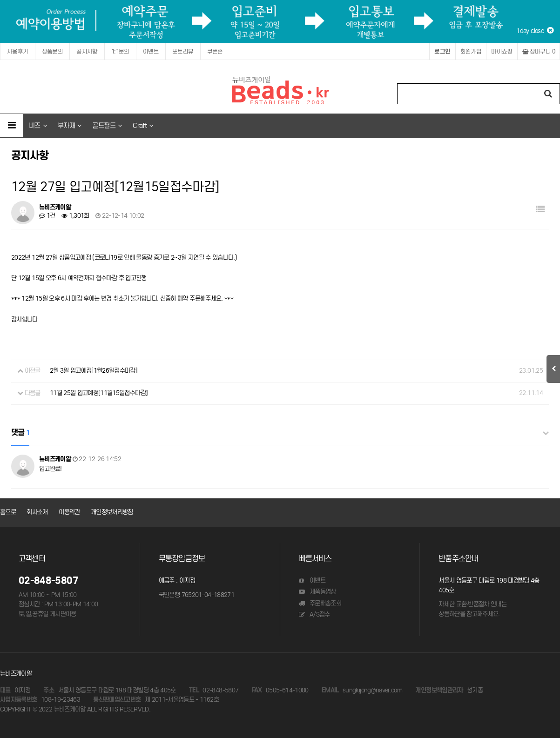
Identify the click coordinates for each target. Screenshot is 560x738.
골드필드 (107, 125)
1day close (535, 31)
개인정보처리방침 (112, 512)
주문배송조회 (320, 603)
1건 (47, 216)
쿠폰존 (215, 51)
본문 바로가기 (0, 0)
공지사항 (87, 51)
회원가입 (471, 51)
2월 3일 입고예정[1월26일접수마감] (94, 371)
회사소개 (37, 512)
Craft (143, 125)
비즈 (38, 125)
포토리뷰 (183, 51)
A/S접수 (314, 614)
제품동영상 (317, 592)
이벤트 (151, 51)
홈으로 (8, 512)
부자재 (69, 125)
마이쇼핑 (502, 51)
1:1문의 (120, 51)
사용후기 (18, 51)
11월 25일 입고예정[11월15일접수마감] (99, 393)
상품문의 (53, 51)
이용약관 (69, 512)
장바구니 (539, 51)
